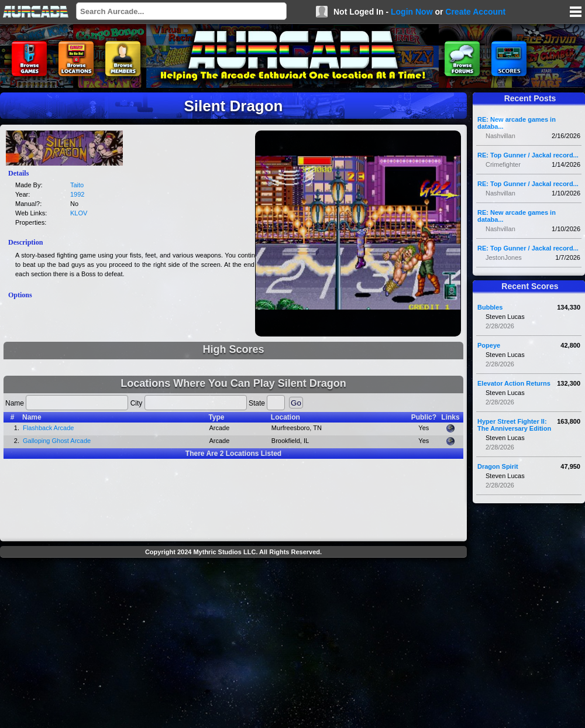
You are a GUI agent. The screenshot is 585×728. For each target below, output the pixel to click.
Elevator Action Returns (514, 383)
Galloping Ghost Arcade (57, 441)
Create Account (475, 12)
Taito (77, 185)
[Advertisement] (233, 644)
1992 (77, 194)
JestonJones (504, 257)
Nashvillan (500, 136)
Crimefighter (503, 164)
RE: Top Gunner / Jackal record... (528, 155)
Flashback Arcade (48, 428)
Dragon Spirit (498, 466)
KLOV (79, 213)
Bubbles (490, 307)
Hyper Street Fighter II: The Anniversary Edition (514, 425)
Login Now (412, 12)
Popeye (489, 345)
